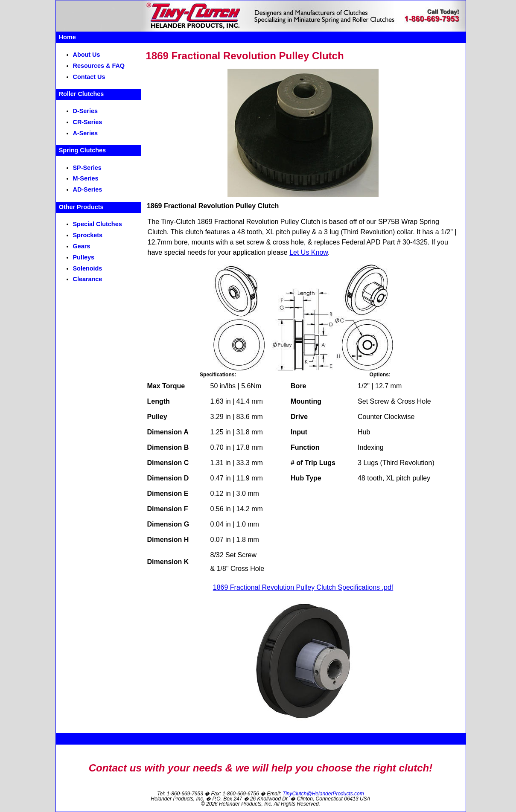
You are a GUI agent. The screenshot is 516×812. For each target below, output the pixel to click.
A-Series (85, 133)
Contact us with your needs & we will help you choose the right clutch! (261, 768)
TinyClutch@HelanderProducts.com (323, 794)
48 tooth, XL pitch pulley (274, 232)
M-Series (86, 178)
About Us (87, 55)
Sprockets (88, 235)
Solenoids (88, 268)
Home (67, 37)
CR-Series (88, 122)
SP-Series (87, 168)
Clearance (88, 279)
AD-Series (88, 189)
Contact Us (89, 77)
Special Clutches (98, 224)
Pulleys (84, 257)
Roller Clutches (82, 94)
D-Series (85, 111)
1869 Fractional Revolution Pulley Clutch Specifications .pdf (303, 587)
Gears (82, 246)
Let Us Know (309, 252)
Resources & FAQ (99, 66)
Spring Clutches (82, 150)
